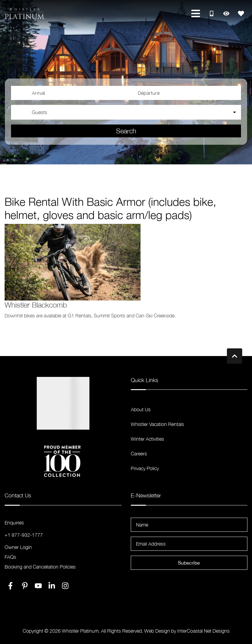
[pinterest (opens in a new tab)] (25, 586)
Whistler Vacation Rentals (157, 424)
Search (126, 131)
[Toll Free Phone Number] (212, 13)
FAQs (10, 557)
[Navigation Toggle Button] (196, 13)
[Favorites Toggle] (241, 13)
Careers (139, 454)
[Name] (189, 525)
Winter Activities (147, 439)
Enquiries (14, 523)
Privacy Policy (145, 468)
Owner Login (18, 547)
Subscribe (189, 563)
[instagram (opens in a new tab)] (65, 586)
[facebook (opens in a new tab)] (11, 586)
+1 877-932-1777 (24, 535)
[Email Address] (189, 544)
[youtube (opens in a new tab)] (38, 586)
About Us (141, 409)
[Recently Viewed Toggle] (226, 13)
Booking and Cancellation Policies (40, 567)
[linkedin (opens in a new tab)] (52, 586)
